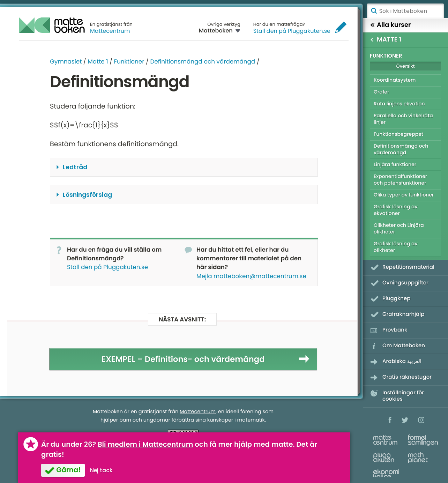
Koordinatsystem (395, 80)
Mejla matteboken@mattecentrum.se (251, 276)
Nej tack (101, 470)
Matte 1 (98, 61)
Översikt (405, 66)
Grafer (381, 92)
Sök (374, 11)
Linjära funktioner (395, 164)
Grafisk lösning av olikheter (396, 247)
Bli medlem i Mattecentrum (145, 444)
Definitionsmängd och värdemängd (203, 61)
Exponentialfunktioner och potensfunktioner (400, 180)
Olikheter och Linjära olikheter (399, 228)
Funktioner (129, 61)
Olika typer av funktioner (404, 195)
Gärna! (68, 470)
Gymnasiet (66, 61)
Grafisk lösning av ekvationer (396, 210)
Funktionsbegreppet (398, 134)
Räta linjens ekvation (399, 104)
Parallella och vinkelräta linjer (403, 119)
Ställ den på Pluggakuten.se (292, 31)
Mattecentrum (110, 31)
